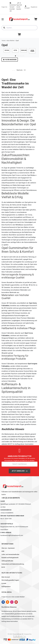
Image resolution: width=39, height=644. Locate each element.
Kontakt (4, 583)
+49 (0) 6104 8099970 (11, 498)
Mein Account (6, 577)
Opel (17, 41)
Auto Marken (11, 41)
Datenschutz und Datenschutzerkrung (13, 564)
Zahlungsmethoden (7, 561)
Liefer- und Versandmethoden (10, 554)
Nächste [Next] (21, 70)
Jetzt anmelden (18, 471)
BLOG (3, 567)
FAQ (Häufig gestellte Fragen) (10, 580)
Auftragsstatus (6, 586)
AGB (3, 551)
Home (4, 41)
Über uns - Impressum (8, 548)
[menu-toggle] (3, 19)
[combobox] (19, 28)
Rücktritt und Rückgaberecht (10, 558)
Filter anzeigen (11, 60)
